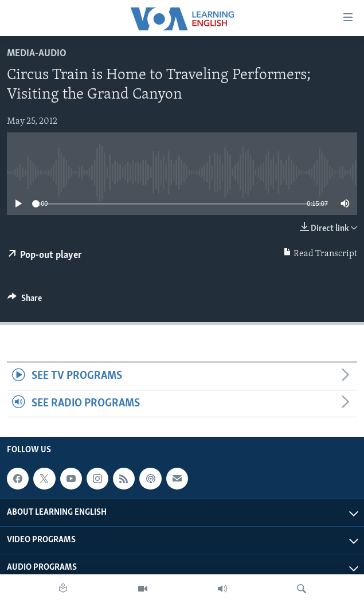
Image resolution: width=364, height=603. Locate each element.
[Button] (25, 301)
